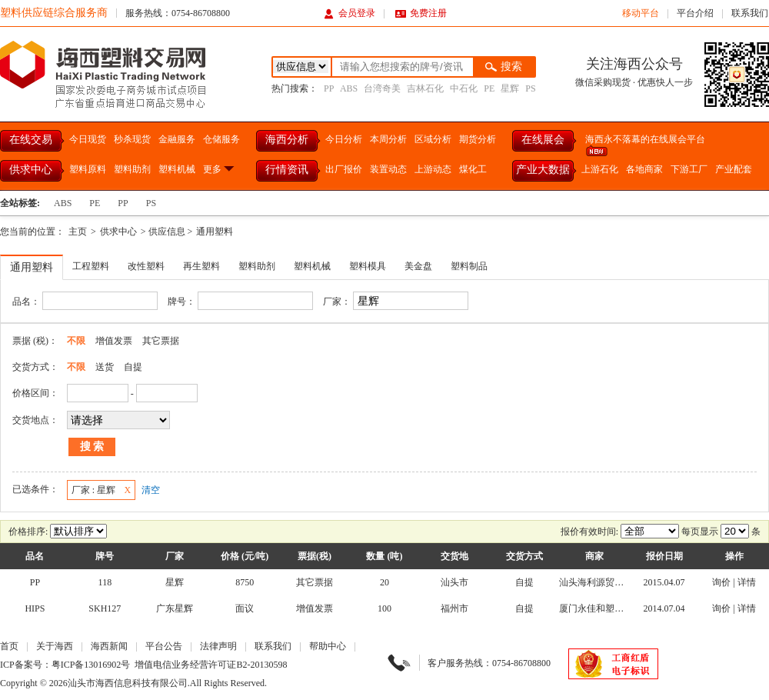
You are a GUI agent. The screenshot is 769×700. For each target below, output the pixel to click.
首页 (9, 646)
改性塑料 (146, 266)
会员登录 (350, 13)
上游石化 (600, 169)
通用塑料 (215, 232)
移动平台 (641, 13)
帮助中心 (328, 646)
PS (530, 88)
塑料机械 (177, 169)
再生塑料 (201, 266)
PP (329, 88)
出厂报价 (344, 169)
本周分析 (388, 139)
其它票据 (161, 341)
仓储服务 (221, 139)
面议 (245, 608)
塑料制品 (469, 266)
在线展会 (543, 140)
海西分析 (287, 140)
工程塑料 (91, 266)
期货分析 (478, 139)
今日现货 (88, 139)
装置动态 (388, 169)
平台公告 (164, 646)
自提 (133, 367)
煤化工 (473, 169)
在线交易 (31, 140)
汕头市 (454, 582)
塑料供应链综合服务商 (54, 13)
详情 (747, 582)
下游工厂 (689, 169)
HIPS (35, 608)
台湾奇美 (382, 88)
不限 (76, 341)
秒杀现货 (132, 139)
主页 (78, 232)
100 (384, 608)
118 (105, 582)
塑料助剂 (132, 169)
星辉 (510, 88)
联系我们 (750, 13)
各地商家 (644, 169)
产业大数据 (543, 170)
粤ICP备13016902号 (91, 665)
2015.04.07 (664, 582)
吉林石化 (425, 88)
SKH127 (105, 608)
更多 (220, 169)
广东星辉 (175, 608)
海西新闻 (109, 646)
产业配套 (734, 169)
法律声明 (218, 646)
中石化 (464, 88)
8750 (245, 582)
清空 (151, 490)
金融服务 (177, 139)
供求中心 (31, 170)
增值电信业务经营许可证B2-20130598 (211, 665)
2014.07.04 (664, 608)
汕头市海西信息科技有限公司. (129, 683)
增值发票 (114, 341)
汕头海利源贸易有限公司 (610, 582)
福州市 (454, 608)
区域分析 (433, 139)
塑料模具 (368, 266)
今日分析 (344, 139)
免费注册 (421, 13)
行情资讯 (287, 170)
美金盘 (418, 266)
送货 (105, 367)
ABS (349, 88)
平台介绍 (695, 13)
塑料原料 (88, 169)
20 (384, 582)
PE (489, 88)
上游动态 (433, 169)
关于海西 (55, 646)
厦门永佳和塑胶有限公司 (610, 608)
